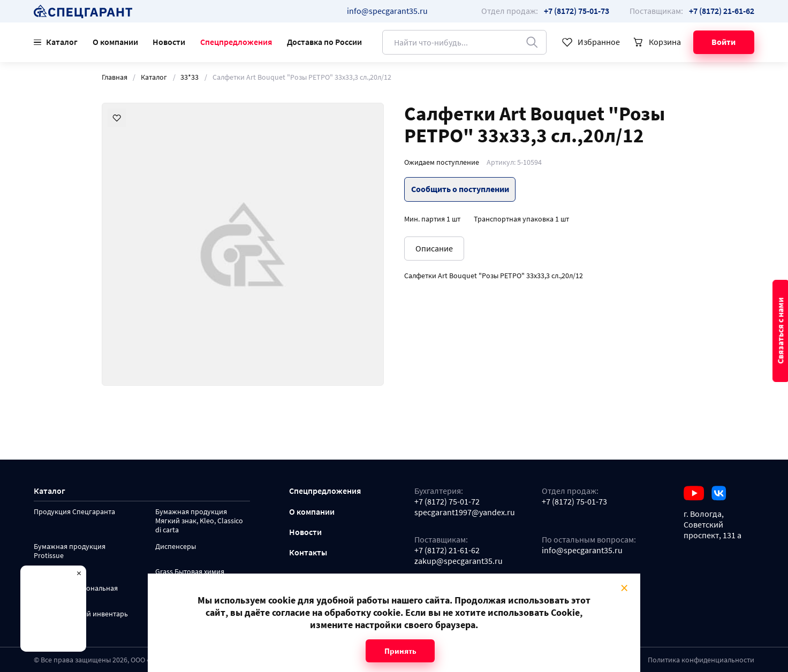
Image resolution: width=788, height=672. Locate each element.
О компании (115, 42)
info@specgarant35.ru (387, 11)
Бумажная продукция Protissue (70, 551)
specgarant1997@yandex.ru (465, 512)
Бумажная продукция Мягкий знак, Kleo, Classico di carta (199, 521)
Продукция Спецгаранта (74, 512)
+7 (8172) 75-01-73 (574, 502)
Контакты (308, 552)
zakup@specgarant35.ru (459, 561)
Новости (169, 42)
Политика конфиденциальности (701, 660)
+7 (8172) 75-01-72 (447, 502)
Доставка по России (324, 42)
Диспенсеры (176, 547)
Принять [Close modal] (400, 651)
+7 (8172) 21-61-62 (447, 550)
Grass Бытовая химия (190, 572)
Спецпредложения (236, 42)
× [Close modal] (624, 588)
